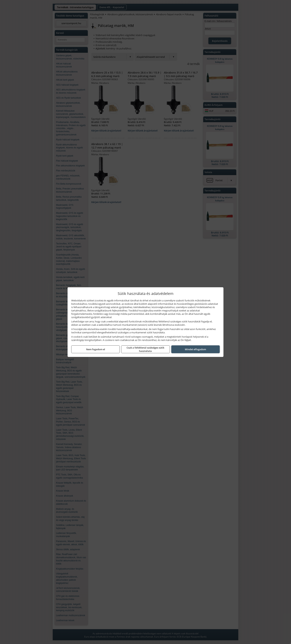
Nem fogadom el (96, 349)
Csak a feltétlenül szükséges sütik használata (145, 349)
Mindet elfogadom (195, 349)
